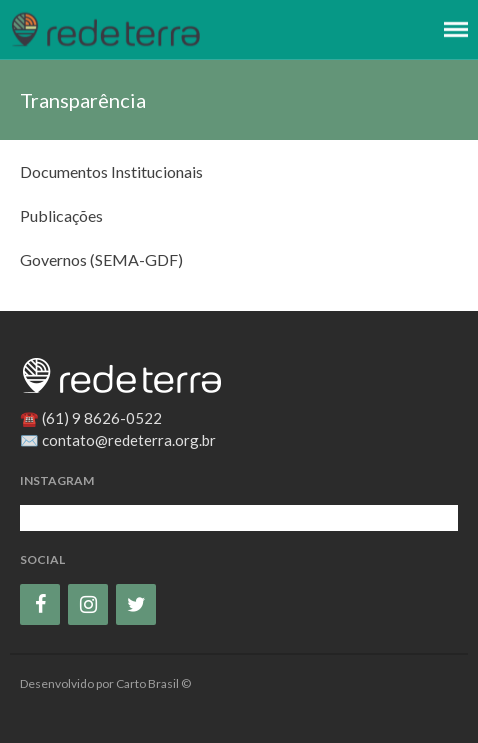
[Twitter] (136, 604)
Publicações (61, 215)
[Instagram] (88, 604)
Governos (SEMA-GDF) (101, 259)
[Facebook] (40, 604)
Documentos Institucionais (111, 171)
